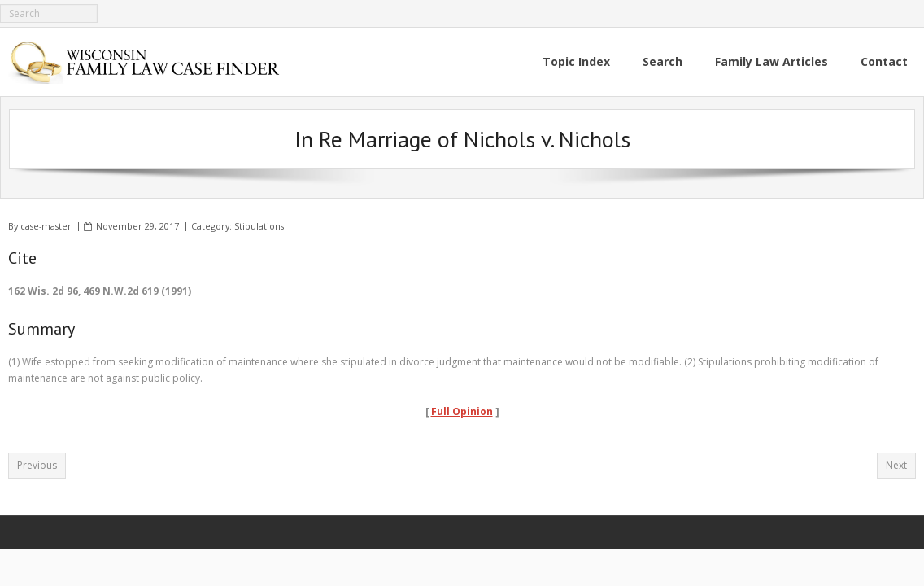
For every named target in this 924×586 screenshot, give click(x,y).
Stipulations (259, 226)
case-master (46, 226)
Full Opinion (462, 411)
